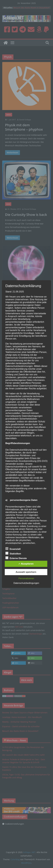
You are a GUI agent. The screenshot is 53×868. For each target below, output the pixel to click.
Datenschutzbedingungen (26, 583)
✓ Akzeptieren (26, 564)
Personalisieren (26, 578)
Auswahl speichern (26, 572)
